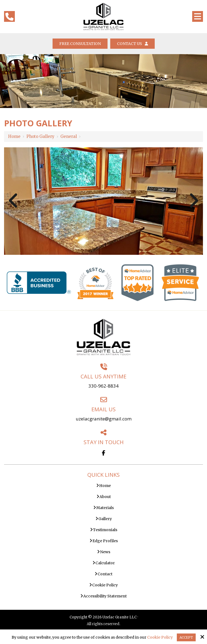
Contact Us (132, 44)
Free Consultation (80, 44)
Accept (186, 637)
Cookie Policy (160, 637)
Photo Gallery (40, 136)
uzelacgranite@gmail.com (104, 419)
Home (14, 136)
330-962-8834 (103, 386)
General (69, 136)
